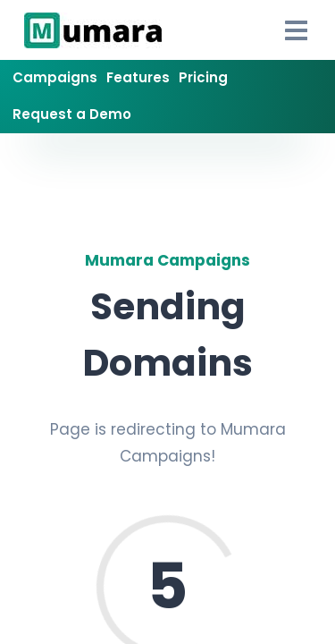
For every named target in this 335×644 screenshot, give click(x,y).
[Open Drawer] (297, 30)
